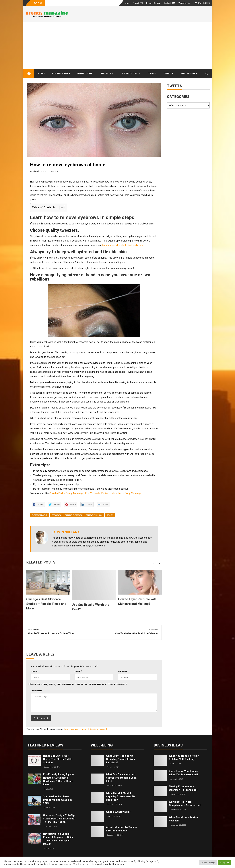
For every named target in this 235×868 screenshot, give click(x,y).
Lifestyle (105, 73)
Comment (37, 690)
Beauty (110, 515)
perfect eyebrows (74, 515)
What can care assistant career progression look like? (121, 778)
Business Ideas (61, 73)
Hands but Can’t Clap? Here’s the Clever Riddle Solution (58, 759)
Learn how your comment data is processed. (86, 729)
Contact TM (169, 3)
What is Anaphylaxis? (118, 812)
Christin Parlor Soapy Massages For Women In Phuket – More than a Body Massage (95, 493)
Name (35, 671)
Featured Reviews (46, 745)
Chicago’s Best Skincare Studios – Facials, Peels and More (46, 604)
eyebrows (56, 515)
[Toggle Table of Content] (61, 208)
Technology (130, 73)
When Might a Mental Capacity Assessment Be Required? (121, 796)
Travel (153, 73)
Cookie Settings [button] (208, 863)
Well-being (188, 73)
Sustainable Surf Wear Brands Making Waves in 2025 (57, 800)
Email (78, 671)
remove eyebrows (94, 515)
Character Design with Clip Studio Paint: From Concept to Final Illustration (59, 819)
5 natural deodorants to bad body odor (123, 245)
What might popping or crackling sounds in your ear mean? (121, 759)
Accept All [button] (225, 863)
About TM (138, 3)
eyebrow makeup (40, 515)
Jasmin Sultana (36, 171)
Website (123, 671)
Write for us (184, 3)
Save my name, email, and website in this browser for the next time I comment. (79, 684)
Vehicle (169, 73)
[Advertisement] (118, 45)
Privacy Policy (153, 3)
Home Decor (85, 73)
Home (127, 3)
